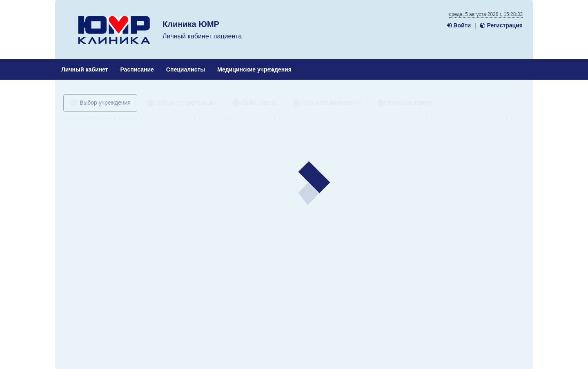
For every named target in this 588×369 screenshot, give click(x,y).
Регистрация (501, 25)
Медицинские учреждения (254, 69)
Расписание (137, 69)
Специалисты (186, 69)
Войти (459, 25)
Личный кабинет (85, 69)
